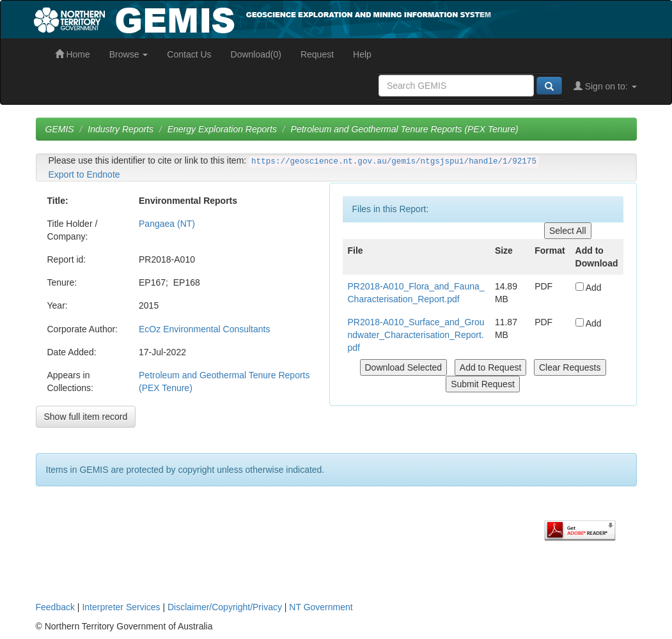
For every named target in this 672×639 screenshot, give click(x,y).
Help (362, 54)
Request (317, 54)
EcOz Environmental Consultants (204, 329)
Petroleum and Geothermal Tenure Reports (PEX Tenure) (405, 129)
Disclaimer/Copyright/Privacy (225, 607)
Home (73, 54)
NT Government (321, 607)
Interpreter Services (121, 607)
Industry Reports (121, 129)
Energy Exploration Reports (222, 129)
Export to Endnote (84, 174)
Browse (129, 54)
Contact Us (189, 54)
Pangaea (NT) (167, 224)
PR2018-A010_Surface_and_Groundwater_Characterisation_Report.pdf (416, 335)
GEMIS (60, 129)
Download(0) (256, 54)
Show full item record (86, 417)
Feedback (55, 607)
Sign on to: (605, 86)
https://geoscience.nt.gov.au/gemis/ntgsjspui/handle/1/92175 (394, 162)
